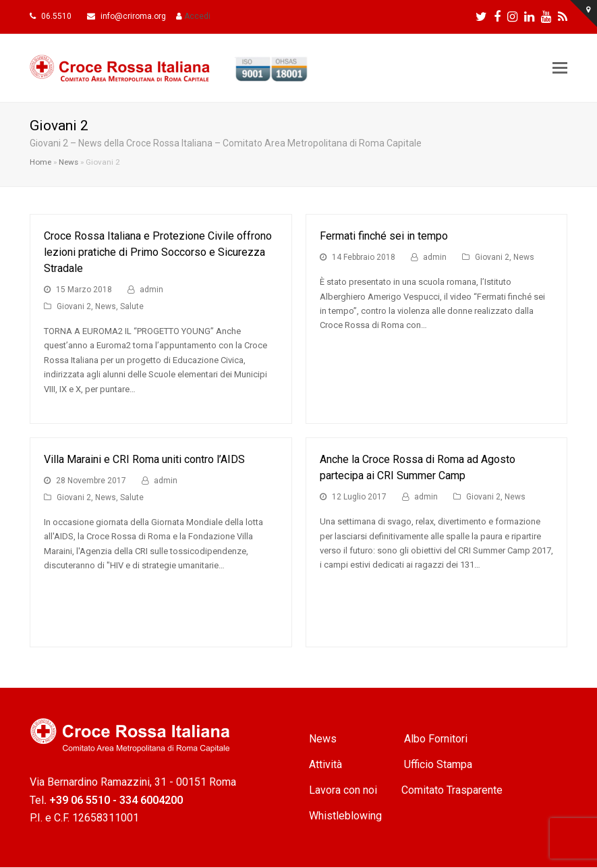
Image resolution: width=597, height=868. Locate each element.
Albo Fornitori (436, 739)
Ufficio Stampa (438, 764)
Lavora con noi (343, 790)
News (68, 162)
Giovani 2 (74, 306)
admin (151, 290)
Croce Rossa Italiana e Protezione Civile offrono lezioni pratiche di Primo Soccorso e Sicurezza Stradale (158, 252)
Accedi (197, 16)
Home (40, 162)
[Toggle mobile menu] (560, 68)
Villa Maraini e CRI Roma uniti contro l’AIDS (144, 459)
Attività (327, 764)
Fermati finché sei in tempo (384, 236)
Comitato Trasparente (452, 790)
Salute (132, 306)
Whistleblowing (345, 816)
